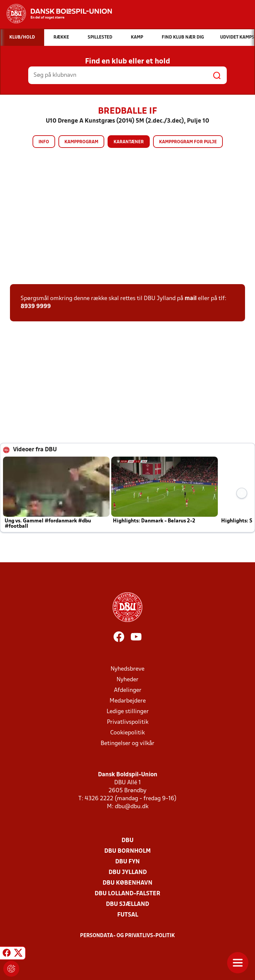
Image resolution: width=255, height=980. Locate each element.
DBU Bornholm (127, 851)
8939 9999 (36, 307)
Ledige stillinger (128, 712)
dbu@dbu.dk (132, 807)
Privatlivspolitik (128, 722)
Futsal (128, 915)
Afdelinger (128, 690)
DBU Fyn (127, 862)
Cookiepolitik (127, 733)
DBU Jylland (128, 872)
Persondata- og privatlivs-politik (127, 936)
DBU (127, 841)
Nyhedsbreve (127, 669)
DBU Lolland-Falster (127, 894)
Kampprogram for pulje (188, 142)
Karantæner (129, 142)
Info (44, 142)
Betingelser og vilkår (127, 744)
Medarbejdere (128, 701)
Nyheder (127, 680)
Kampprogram (81, 142)
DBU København (127, 883)
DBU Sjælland (127, 904)
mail (191, 299)
